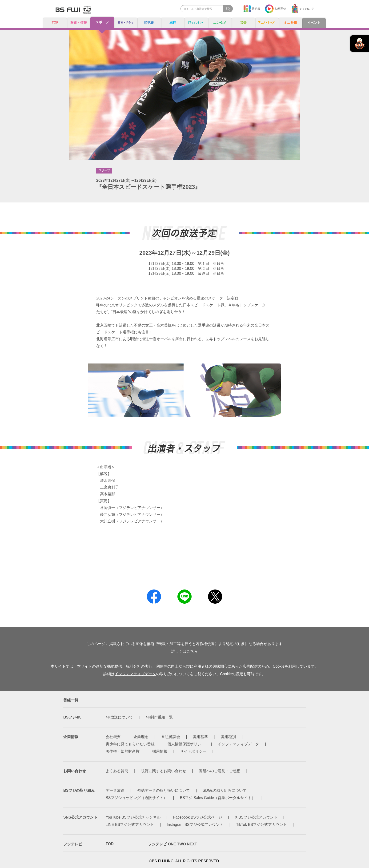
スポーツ (102, 22)
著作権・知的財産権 (123, 751)
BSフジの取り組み (79, 790)
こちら (192, 651)
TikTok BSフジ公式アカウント (262, 825)
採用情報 (160, 751)
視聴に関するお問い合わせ (164, 771)
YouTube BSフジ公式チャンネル (133, 817)
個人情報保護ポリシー (186, 744)
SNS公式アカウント (80, 817)
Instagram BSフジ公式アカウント (195, 825)
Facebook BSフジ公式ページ (198, 817)
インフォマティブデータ (135, 674)
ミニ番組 (290, 23)
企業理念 (141, 737)
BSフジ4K (72, 717)
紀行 (173, 23)
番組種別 (228, 737)
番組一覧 (71, 700)
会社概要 (113, 737)
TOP (55, 22)
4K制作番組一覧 (159, 717)
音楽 (243, 23)
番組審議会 (171, 737)
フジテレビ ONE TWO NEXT (172, 844)
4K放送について (119, 717)
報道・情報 (79, 23)
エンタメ (220, 23)
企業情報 (71, 737)
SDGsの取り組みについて (225, 790)
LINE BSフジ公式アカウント (130, 825)
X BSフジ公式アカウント (256, 817)
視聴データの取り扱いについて (164, 790)
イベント (314, 23)
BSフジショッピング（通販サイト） (136, 798)
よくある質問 (117, 771)
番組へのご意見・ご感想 (220, 771)
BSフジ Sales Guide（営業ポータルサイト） (218, 798)
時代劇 (149, 23)
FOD (110, 844)
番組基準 (200, 737)
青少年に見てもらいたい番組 (130, 744)
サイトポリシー (193, 751)
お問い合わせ (75, 771)
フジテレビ (73, 844)
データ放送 (115, 790)
